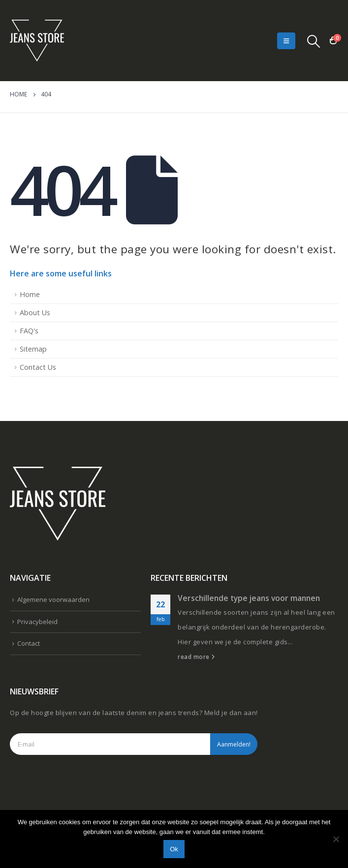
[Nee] (336, 839)
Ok (174, 849)
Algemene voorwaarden (53, 599)
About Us (35, 313)
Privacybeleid (37, 622)
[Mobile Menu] (286, 41)
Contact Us (38, 367)
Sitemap (33, 349)
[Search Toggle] (314, 41)
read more (196, 657)
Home (30, 294)
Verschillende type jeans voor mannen (249, 598)
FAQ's (29, 331)
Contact (29, 643)
